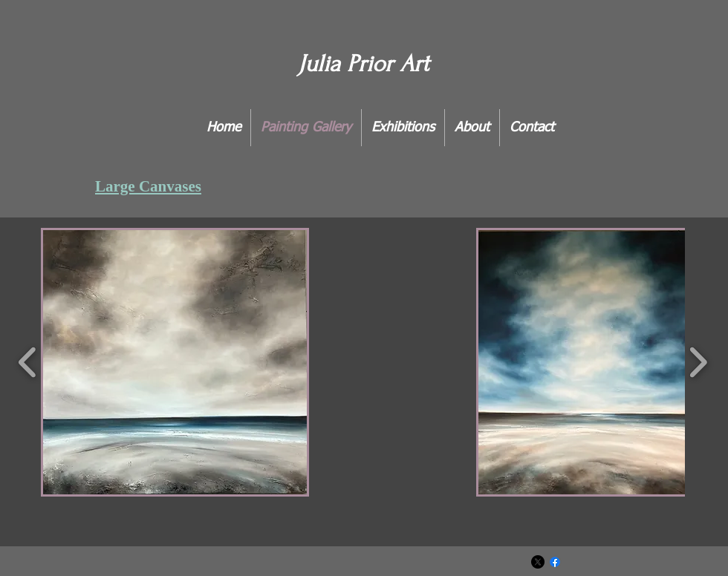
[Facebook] (555, 562)
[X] (538, 562)
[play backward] (28, 362)
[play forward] (698, 362)
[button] (175, 362)
